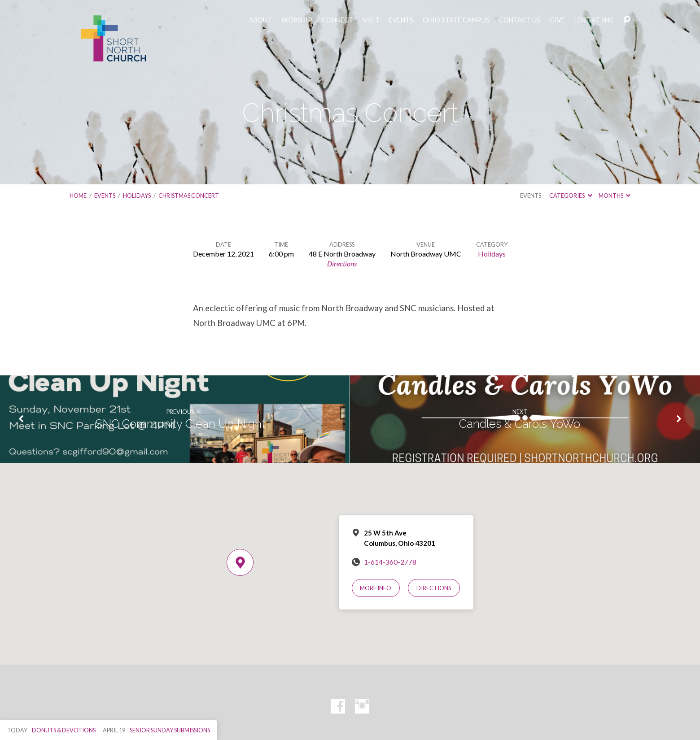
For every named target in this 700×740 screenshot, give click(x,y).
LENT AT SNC (594, 20)
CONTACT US (520, 20)
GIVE (557, 20)
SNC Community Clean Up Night (180, 424)
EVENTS (401, 20)
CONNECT (337, 20)
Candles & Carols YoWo (520, 424)
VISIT (371, 20)
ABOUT (260, 20)
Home (78, 196)
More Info (376, 588)
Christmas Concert (189, 196)
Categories (571, 196)
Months (615, 196)
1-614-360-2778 (390, 562)
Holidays (137, 196)
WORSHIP (297, 20)
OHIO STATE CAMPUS (456, 20)
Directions (342, 263)
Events (105, 196)
